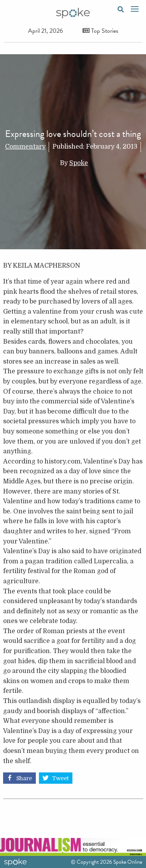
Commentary (25, 147)
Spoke (79, 163)
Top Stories (100, 31)
